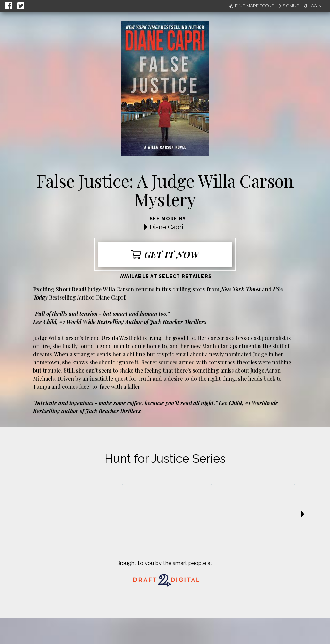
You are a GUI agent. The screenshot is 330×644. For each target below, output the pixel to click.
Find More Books (251, 6)
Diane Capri (166, 227)
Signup (288, 6)
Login (312, 6)
